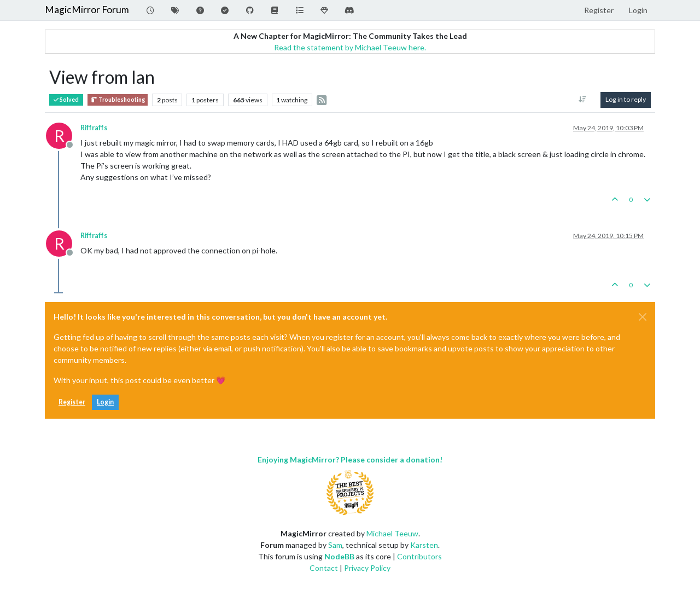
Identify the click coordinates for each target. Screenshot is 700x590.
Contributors (419, 556)
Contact (324, 568)
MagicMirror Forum (87, 10)
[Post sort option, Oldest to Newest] (583, 100)
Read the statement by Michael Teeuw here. (350, 47)
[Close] (643, 317)
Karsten (424, 545)
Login (105, 402)
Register (72, 402)
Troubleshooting (118, 100)
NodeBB (339, 556)
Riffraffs (94, 128)
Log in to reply (626, 99)
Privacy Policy (367, 568)
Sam (335, 545)
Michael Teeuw (392, 533)
